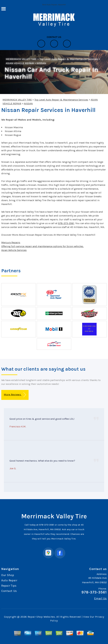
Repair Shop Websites (41, 617)
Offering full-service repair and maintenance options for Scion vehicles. (42, 246)
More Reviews (15, 395)
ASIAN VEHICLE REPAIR (20, 63)
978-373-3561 (66, 223)
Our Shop (8, 575)
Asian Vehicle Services (14, 250)
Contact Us (9, 591)
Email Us (100, 598)
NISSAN (41, 63)
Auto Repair (9, 580)
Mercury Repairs (11, 242)
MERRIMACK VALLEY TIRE (21, 59)
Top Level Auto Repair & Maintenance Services (69, 59)
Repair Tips (9, 586)
